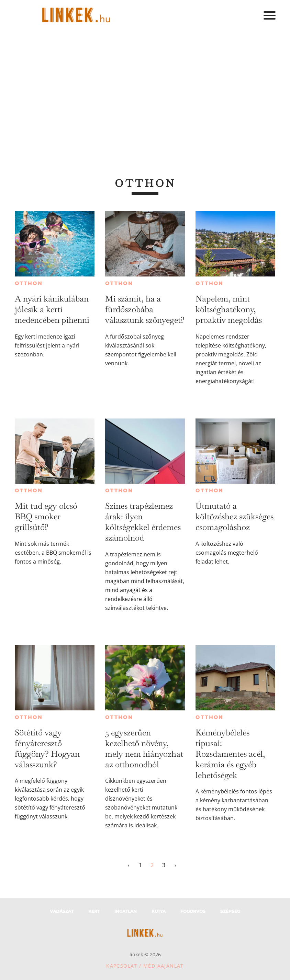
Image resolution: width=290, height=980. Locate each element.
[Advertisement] (145, 82)
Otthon (29, 283)
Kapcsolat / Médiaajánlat (145, 966)
